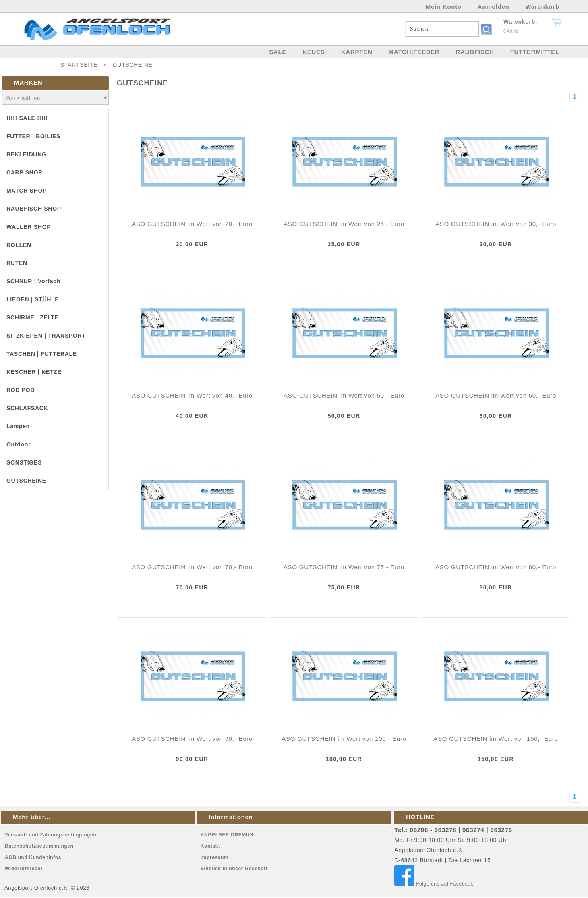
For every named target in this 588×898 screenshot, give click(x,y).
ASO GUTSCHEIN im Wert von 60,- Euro (496, 395)
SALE (278, 52)
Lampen (18, 426)
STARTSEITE (79, 65)
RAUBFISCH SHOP (34, 209)
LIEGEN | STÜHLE (33, 299)
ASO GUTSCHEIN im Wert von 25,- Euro (344, 224)
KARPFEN (357, 52)
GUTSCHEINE (133, 65)
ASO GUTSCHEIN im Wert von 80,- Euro (496, 567)
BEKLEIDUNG (27, 154)
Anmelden (494, 7)
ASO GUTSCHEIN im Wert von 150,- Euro (496, 739)
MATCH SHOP (27, 191)
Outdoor (19, 444)
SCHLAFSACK (27, 408)
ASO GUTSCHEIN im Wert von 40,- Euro (192, 395)
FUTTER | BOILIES (33, 136)
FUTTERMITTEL (535, 52)
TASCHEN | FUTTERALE (42, 354)
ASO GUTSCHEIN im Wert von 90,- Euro (192, 739)
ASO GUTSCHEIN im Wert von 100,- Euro (344, 739)
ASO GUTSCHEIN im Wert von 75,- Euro (344, 567)
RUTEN (17, 263)
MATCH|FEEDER (414, 52)
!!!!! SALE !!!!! (27, 118)
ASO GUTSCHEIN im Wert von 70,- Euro (192, 567)
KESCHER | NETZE (34, 372)
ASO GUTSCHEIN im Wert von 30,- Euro (496, 224)
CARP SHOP (24, 172)
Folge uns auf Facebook (434, 884)
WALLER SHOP (29, 227)
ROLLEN (19, 245)
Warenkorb (542, 7)
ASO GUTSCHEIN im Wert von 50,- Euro (344, 395)
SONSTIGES (24, 462)
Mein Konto (444, 7)
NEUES (314, 52)
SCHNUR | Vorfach (33, 281)
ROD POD (21, 390)
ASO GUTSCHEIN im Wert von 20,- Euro (192, 224)
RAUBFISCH (475, 52)
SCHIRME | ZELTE (33, 317)
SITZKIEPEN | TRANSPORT (46, 336)
